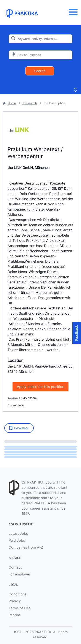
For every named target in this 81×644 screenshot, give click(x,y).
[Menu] (74, 12)
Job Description (54, 103)
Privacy (15, 601)
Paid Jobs (17, 540)
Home (9, 103)
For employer (19, 574)
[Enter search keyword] (40, 39)
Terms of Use (20, 608)
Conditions (17, 594)
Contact (15, 567)
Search (40, 71)
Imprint (14, 615)
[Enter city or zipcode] (40, 55)
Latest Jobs (18, 533)
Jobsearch (29, 103)
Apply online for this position (40, 387)
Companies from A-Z (26, 547)
